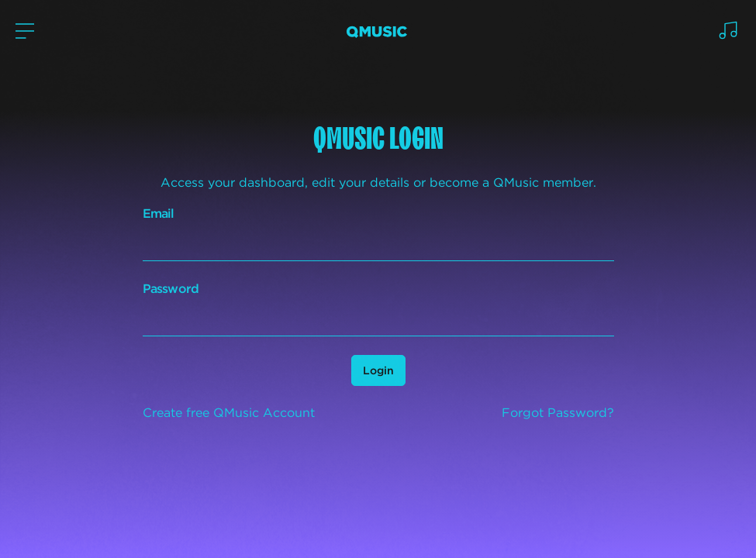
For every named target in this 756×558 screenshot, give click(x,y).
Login (378, 370)
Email (159, 214)
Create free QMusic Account (229, 413)
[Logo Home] (377, 31)
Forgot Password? (558, 413)
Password (171, 289)
